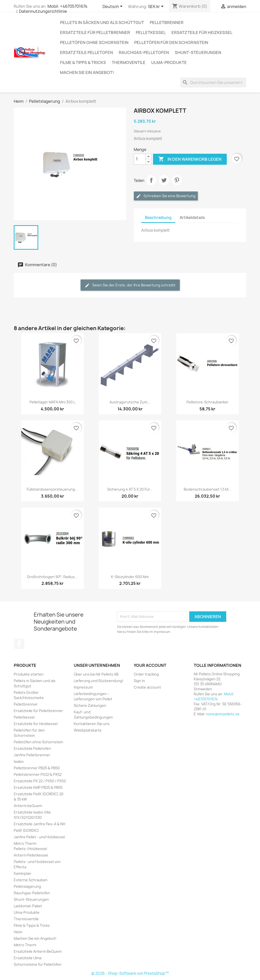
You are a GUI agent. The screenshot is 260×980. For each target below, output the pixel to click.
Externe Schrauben (31, 880)
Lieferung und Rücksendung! (99, 681)
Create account (147, 687)
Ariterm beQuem (28, 806)
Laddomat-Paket (28, 906)
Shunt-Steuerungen (198, 52)
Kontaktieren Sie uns (92, 724)
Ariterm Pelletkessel (31, 855)
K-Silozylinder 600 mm (130, 577)
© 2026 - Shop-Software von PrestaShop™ (130, 973)
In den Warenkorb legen (190, 159)
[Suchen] (213, 82)
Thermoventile (129, 62)
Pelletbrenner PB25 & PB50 (37, 768)
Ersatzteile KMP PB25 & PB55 (38, 787)
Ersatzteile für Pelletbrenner (95, 32)
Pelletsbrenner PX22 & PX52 (38, 774)
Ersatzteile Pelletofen (86, 52)
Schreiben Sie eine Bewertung (166, 196)
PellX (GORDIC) (26, 830)
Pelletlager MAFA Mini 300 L (52, 402)
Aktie (151, 180)
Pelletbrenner (167, 22)
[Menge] (140, 159)
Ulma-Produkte (169, 62)
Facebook (19, 644)
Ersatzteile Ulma (28, 958)
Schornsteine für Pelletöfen (38, 964)
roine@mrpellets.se (223, 714)
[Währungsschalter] (157, 7)
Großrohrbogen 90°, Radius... (52, 577)
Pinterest (177, 180)
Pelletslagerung (27, 886)
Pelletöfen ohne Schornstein (94, 42)
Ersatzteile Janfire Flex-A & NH (39, 824)
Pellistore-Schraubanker (207, 402)
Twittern (164, 180)
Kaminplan (22, 873)
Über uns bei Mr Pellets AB (96, 674)
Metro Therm (25, 945)
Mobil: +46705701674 (67, 6)
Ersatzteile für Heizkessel (202, 32)
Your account (150, 665)
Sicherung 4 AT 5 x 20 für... (130, 489)
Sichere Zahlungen (90, 705)
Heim (18, 932)
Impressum (83, 687)
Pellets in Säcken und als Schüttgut (102, 22)
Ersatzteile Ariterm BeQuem (38, 951)
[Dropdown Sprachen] (113, 7)
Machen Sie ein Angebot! (87, 72)
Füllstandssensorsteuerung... (52, 489)
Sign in (139, 681)
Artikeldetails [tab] (192, 218)
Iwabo (19, 761)
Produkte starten (29, 674)
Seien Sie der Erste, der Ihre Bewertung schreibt (130, 285)
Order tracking (146, 674)
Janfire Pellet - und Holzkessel (39, 837)
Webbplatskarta (87, 730)
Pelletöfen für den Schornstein (171, 42)
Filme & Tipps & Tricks (83, 62)
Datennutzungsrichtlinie (43, 11)
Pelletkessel (151, 32)
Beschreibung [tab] (158, 218)
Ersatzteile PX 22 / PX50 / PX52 (40, 781)
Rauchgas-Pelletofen (144, 52)
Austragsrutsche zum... (130, 402)
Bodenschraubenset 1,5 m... (207, 489)
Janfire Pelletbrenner (32, 755)
